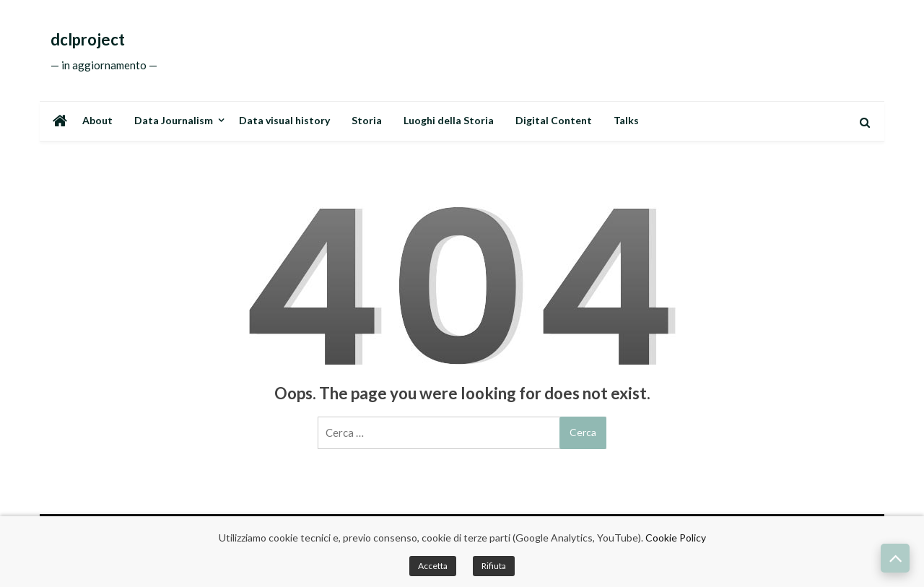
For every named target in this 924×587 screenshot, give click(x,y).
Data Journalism (174, 120)
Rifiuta (494, 566)
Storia (367, 120)
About (97, 120)
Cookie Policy (676, 538)
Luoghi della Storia (449, 120)
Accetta (433, 566)
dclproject (88, 40)
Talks (626, 120)
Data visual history (284, 120)
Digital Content (554, 120)
